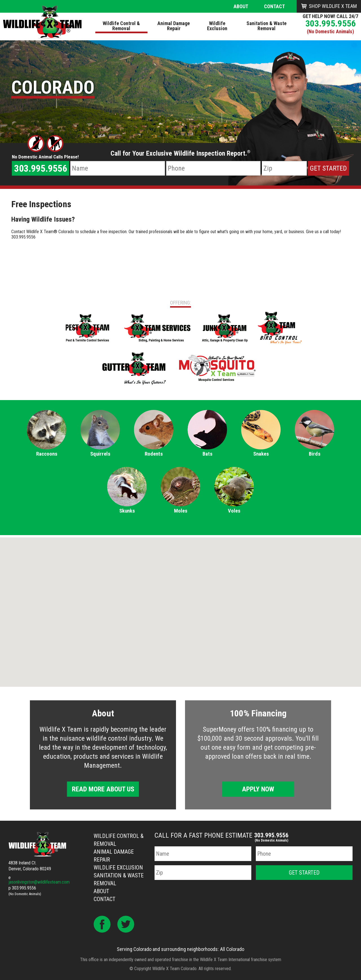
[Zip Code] (284, 168)
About (241, 6)
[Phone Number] (213, 168)
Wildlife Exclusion (118, 868)
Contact (274, 6)
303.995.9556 (331, 23)
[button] (180, 607)
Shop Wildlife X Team (333, 6)
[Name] (117, 168)
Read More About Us (103, 789)
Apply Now (258, 789)
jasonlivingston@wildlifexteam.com (39, 882)
